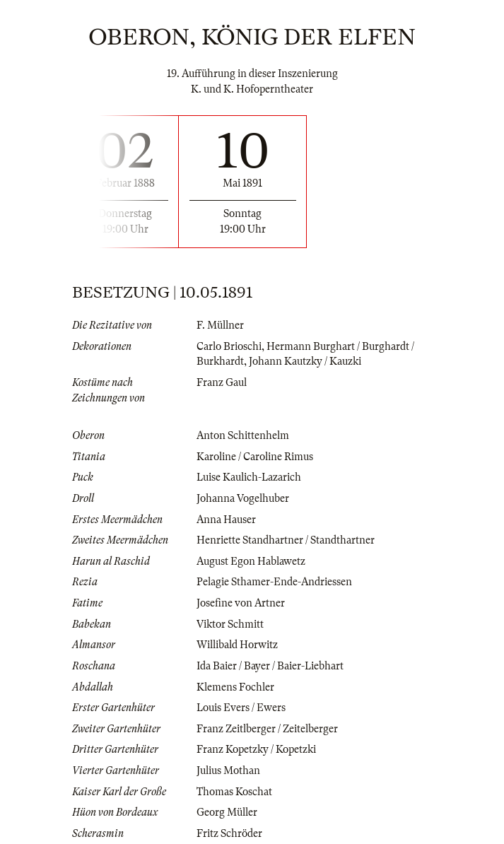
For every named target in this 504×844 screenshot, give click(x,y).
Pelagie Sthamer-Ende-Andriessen (274, 582)
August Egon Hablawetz (251, 561)
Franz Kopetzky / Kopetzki (256, 749)
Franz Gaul (222, 382)
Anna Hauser (226, 520)
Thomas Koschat (234, 792)
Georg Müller (227, 812)
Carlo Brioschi (229, 346)
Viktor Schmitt (230, 624)
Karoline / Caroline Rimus (255, 457)
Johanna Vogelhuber (243, 498)
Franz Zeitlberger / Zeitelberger (267, 729)
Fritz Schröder (229, 833)
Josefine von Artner (241, 603)
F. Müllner (220, 325)
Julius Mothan (228, 770)
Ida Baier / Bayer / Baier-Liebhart (270, 666)
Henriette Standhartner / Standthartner (286, 540)
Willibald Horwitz (237, 645)
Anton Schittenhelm (243, 435)
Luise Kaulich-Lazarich (249, 477)
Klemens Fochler (235, 687)
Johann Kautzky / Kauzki (305, 361)
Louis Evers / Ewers (241, 708)
